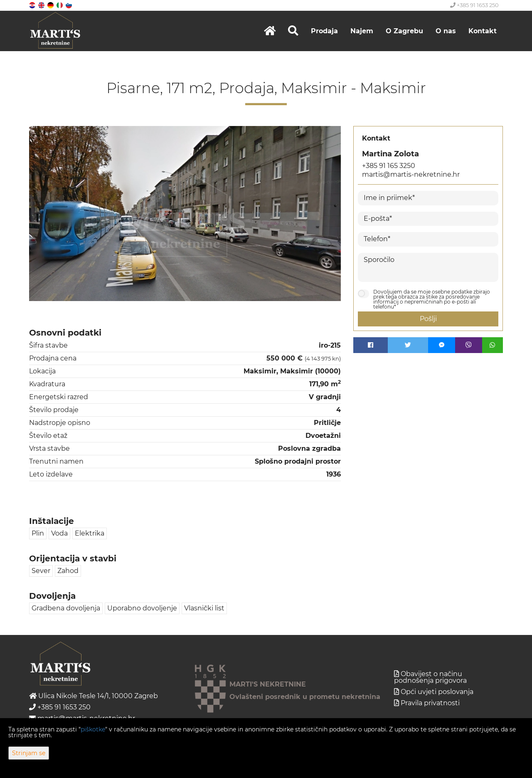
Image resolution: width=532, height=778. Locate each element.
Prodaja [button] (324, 31)
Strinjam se (29, 753)
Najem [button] (362, 31)
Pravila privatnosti (430, 703)
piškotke (93, 729)
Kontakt (483, 31)
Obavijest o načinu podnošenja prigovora (430, 677)
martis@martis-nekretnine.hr (411, 174)
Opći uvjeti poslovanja (437, 692)
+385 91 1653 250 (474, 5)
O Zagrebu (404, 31)
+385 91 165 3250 (389, 166)
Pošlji (428, 319)
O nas (446, 31)
